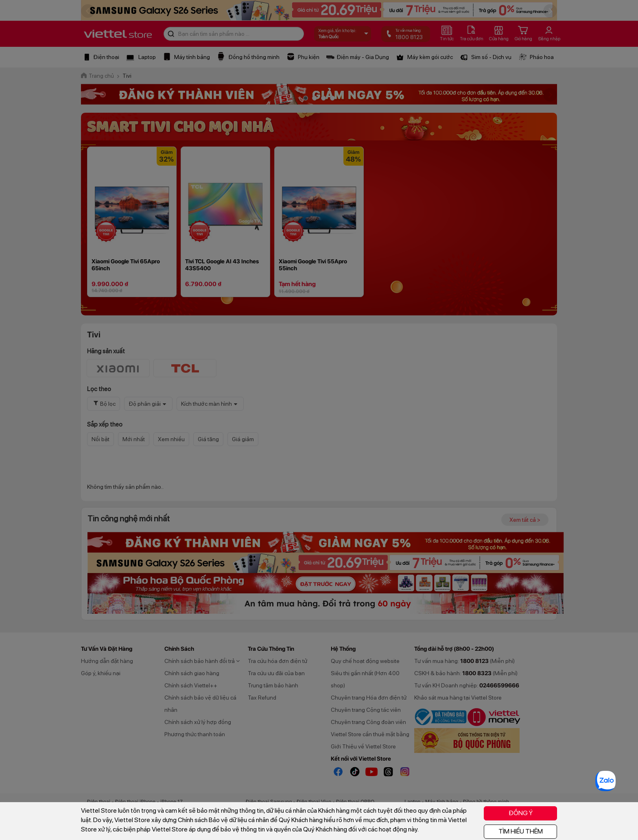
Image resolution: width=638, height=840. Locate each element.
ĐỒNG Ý (521, 813)
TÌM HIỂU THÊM (521, 831)
